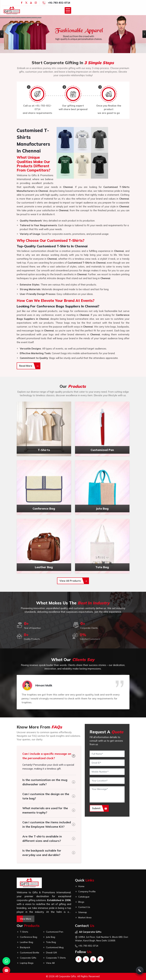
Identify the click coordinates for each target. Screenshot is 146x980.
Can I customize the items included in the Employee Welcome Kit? (47, 824)
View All (50, 963)
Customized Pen (55, 932)
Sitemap (83, 912)
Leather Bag (26, 942)
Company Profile (87, 891)
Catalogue (84, 897)
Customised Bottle (30, 953)
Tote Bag (51, 942)
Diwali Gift (51, 953)
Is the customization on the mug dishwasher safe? (45, 782)
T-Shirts (24, 932)
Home (81, 886)
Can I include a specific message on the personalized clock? (47, 756)
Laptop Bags (27, 963)
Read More (29, 366)
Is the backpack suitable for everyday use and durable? (42, 853)
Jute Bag (51, 937)
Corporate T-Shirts (56, 958)
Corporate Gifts (28, 958)
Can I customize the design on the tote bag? (46, 796)
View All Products (73, 581)
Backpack (25, 947)
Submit (99, 808)
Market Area (85, 917)
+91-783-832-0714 (59, 3)
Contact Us (84, 907)
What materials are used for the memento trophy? (45, 810)
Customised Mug (55, 947)
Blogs (81, 902)
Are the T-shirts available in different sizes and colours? (42, 839)
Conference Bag (29, 937)
